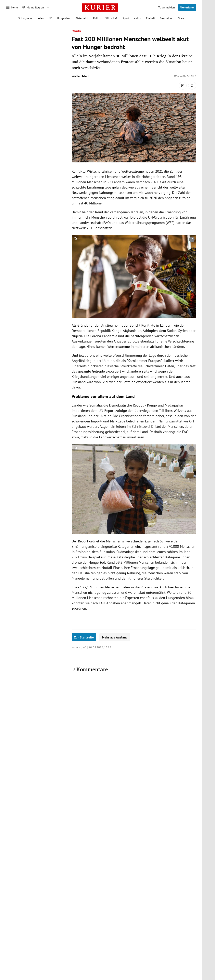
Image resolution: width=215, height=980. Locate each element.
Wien (41, 18)
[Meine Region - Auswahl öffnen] (48, 7)
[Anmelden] (166, 8)
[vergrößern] (192, 97)
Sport (126, 18)
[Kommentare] (183, 86)
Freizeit (151, 18)
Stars (181, 18)
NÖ (51, 18)
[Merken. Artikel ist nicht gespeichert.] (192, 86)
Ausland (77, 31)
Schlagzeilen (26, 18)
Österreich (82, 18)
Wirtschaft (112, 18)
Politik (97, 18)
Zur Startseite (84, 637)
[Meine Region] (33, 7)
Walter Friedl (81, 76)
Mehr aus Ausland (115, 637)
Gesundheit (167, 18)
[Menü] (12, 7)
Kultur (138, 18)
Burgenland (64, 18)
